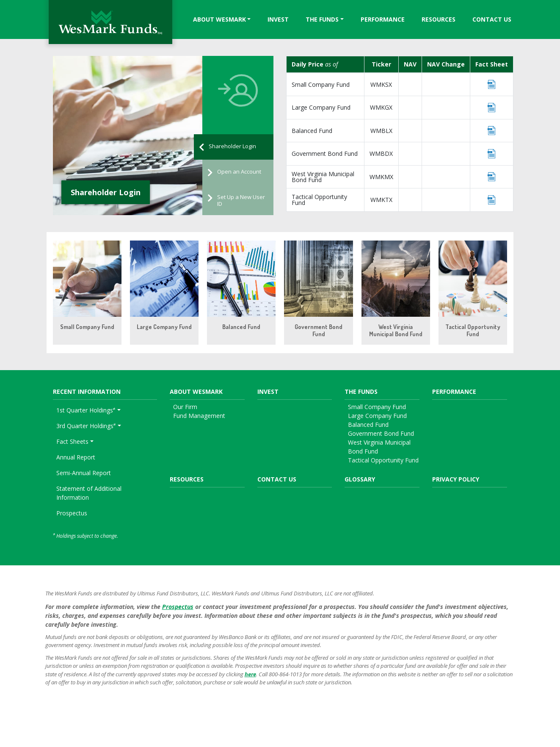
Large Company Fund (321, 107)
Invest (278, 19)
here (250, 674)
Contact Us (492, 19)
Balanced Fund (312, 131)
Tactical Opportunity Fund (319, 200)
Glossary (360, 479)
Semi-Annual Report (84, 473)
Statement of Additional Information (89, 493)
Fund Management (199, 416)
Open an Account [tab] (234, 172)
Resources (439, 19)
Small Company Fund (321, 84)
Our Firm (185, 407)
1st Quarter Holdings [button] (86, 410)
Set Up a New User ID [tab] (236, 200)
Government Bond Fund (325, 154)
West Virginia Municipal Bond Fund (323, 177)
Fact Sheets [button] (72, 441)
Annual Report (76, 457)
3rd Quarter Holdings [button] (86, 426)
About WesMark (219, 19)
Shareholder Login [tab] (228, 147)
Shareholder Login (106, 192)
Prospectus (72, 513)
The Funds (322, 19)
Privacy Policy (456, 479)
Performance (383, 19)
